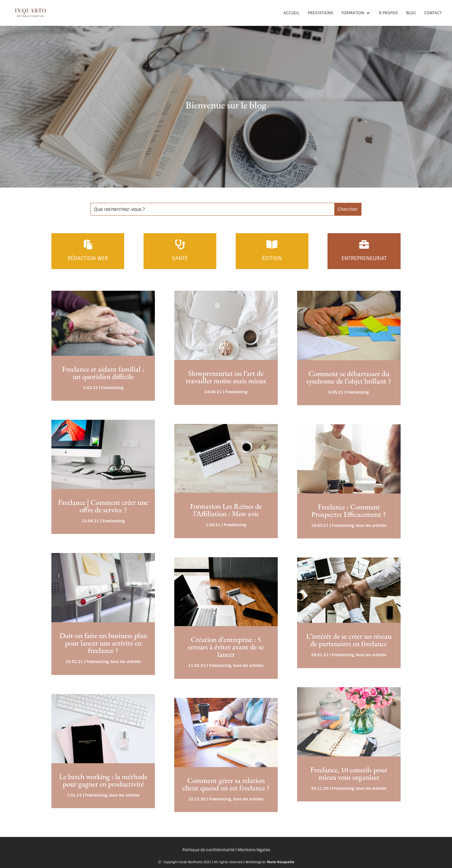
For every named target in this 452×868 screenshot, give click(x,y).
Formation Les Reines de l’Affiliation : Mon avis (226, 510)
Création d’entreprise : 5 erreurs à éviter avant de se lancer (226, 647)
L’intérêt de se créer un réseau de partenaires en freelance (349, 640)
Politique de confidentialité (208, 850)
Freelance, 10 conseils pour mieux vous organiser (349, 773)
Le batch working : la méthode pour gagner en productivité (103, 780)
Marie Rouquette (281, 862)
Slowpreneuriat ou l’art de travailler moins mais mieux (226, 377)
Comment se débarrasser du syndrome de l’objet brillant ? (349, 377)
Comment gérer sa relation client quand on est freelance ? (226, 784)
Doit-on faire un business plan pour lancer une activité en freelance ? (103, 643)
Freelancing (112, 388)
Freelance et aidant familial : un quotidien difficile (103, 373)
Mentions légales (254, 850)
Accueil (291, 13)
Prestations (320, 13)
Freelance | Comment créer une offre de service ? (103, 506)
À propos (388, 13)
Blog (411, 13)
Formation (353, 13)
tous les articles (126, 662)
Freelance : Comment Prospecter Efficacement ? (349, 510)
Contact (433, 13)
